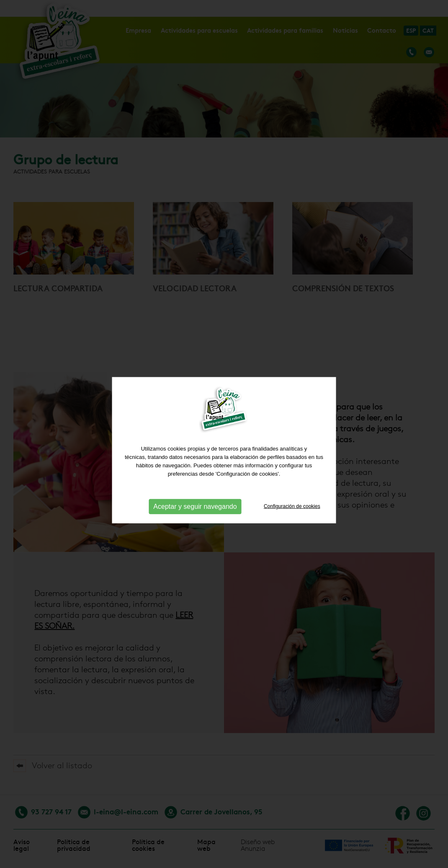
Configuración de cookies (292, 513)
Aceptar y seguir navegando (195, 513)
